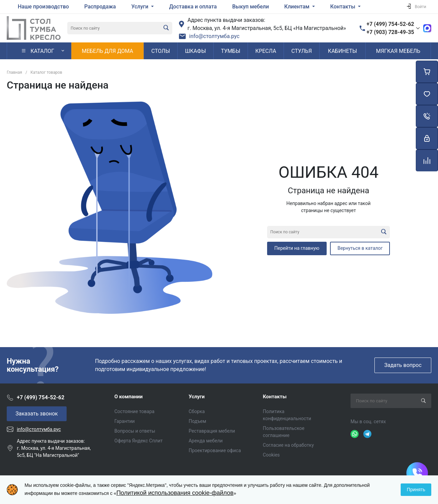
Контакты (275, 397)
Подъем (197, 421)
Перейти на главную (297, 248)
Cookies (271, 455)
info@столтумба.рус (214, 36)
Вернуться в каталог (360, 248)
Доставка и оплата (193, 7)
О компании (129, 397)
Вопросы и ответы (135, 431)
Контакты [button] (343, 7)
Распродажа (100, 7)
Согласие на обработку (288, 445)
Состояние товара (134, 411)
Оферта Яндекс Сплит (138, 441)
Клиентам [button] (298, 7)
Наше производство (43, 7)
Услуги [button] (140, 7)
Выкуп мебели (250, 7)
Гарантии (124, 421)
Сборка (197, 411)
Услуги (197, 397)
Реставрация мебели (212, 431)
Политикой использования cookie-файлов (175, 493)
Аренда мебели (206, 441)
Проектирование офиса (215, 450)
